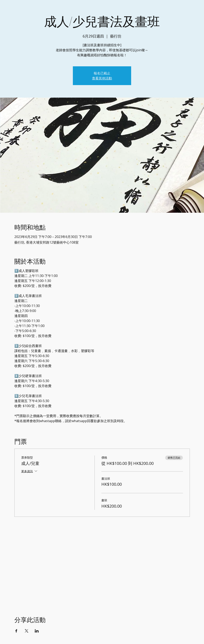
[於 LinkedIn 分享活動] (37, 631)
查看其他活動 (102, 78)
